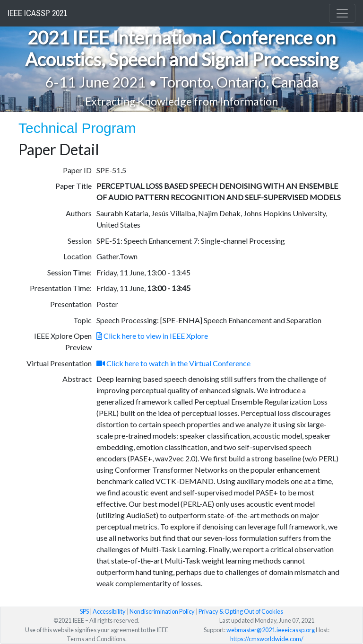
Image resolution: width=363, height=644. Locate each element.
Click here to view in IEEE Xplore (152, 336)
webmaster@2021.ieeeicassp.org (271, 630)
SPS (84, 611)
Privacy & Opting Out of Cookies (241, 611)
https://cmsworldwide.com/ (267, 639)
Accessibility (109, 611)
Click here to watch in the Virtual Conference (173, 363)
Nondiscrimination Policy (162, 611)
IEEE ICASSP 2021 (37, 13)
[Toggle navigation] (342, 13)
